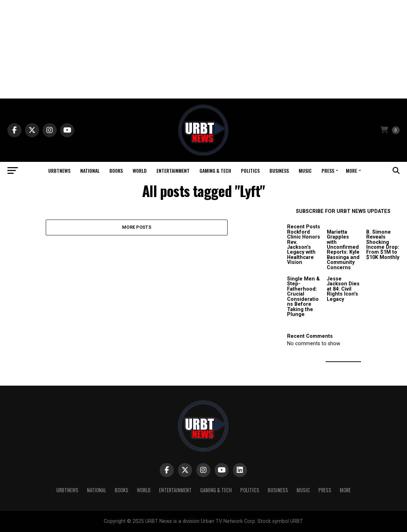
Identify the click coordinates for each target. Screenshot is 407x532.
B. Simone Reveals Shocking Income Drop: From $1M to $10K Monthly (383, 245)
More (351, 170)
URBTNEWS (59, 170)
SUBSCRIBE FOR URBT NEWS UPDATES (343, 211)
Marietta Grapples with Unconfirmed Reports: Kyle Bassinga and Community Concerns (343, 250)
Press (328, 170)
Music (305, 170)
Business (279, 170)
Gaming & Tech (215, 170)
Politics (250, 170)
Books (116, 170)
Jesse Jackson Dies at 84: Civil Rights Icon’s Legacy (343, 289)
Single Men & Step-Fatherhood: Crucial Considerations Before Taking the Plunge (303, 297)
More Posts (137, 227)
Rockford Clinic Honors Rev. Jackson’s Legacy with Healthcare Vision (304, 247)
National (90, 170)
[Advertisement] (203, 49)
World (140, 170)
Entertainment (173, 170)
